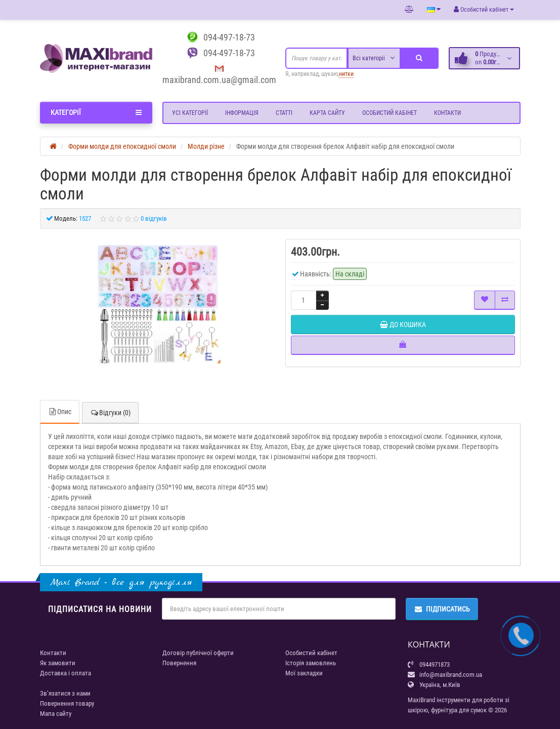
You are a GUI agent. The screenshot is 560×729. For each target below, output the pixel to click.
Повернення (179, 663)
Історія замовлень (311, 663)
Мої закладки (304, 673)
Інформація (242, 113)
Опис (60, 412)
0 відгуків (154, 218)
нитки (346, 74)
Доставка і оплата (66, 673)
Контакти (447, 113)
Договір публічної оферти (198, 653)
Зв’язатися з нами (65, 693)
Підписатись (442, 609)
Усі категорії (190, 113)
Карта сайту (327, 113)
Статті (284, 113)
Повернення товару (67, 703)
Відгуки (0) (110, 413)
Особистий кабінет (390, 113)
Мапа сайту (56, 714)
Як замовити (58, 663)
